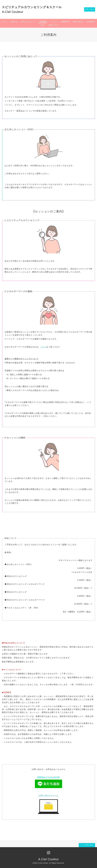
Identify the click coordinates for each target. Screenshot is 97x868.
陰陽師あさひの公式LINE (49, 777)
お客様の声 (65, 22)
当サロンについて (28, 22)
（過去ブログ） (54, 25)
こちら (43, 347)
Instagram (91, 22)
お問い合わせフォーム (48, 795)
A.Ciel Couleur (48, 859)
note (42, 25)
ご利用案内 (43, 22)
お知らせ (14, 22)
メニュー (54, 22)
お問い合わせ (88, 9)
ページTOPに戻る (87, 845)
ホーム (5, 22)
